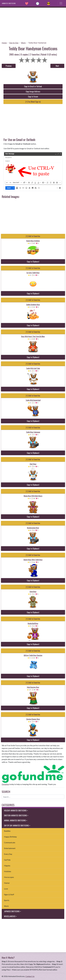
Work (23, 43)
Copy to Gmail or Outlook (33, 86)
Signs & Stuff (9, 894)
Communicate (10, 842)
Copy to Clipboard (33, 262)
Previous (9, 66)
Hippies (7, 866)
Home (4, 43)
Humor (7, 883)
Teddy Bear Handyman (37, 43)
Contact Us (30, 976)
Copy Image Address (33, 92)
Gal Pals (7, 860)
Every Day (8, 854)
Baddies (7, 831)
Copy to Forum (33, 97)
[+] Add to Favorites (33, 236)
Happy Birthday (10, 837)
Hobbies (8, 871)
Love (6, 889)
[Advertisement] (33, 24)
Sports (7, 900)
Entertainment (10, 848)
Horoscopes (9, 877)
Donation (5, 784)
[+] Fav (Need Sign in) (33, 102)
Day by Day (14, 43)
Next (57, 66)
